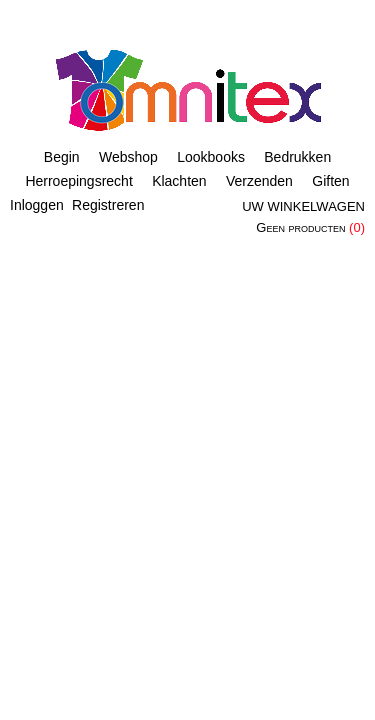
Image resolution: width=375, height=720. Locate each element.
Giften (330, 181)
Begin (62, 157)
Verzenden (259, 181)
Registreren (108, 205)
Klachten (179, 181)
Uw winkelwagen (303, 206)
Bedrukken (297, 157)
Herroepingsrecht (78, 181)
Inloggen (37, 205)
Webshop (128, 157)
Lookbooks (211, 157)
